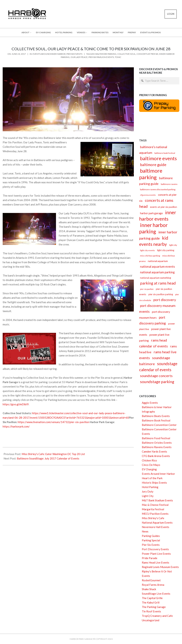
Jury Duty (148, 491)
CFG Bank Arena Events (156, 456)
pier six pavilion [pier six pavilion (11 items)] (147, 289)
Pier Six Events (74, 54)
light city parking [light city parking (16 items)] (166, 250)
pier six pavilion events (101, 57)
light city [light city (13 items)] (173, 245)
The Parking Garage (154, 607)
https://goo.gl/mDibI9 (16, 404)
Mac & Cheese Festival (155, 505)
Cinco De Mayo (151, 465)
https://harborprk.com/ (16, 426)
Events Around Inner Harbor (49, 54)
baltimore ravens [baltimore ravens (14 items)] (169, 184)
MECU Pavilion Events (155, 514)
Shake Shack (149, 589)
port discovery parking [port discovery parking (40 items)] (152, 320)
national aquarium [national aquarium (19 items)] (158, 261)
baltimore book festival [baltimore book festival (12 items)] (165, 153)
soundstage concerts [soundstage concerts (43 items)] (156, 376)
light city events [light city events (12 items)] (147, 250)
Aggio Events (150, 403)
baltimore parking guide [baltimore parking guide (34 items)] (156, 181)
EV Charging (149, 469)
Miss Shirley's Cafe (153, 518)
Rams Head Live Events (156, 562)
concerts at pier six (147, 54)
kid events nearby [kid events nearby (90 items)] (154, 241)
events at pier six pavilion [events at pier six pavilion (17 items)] (164, 207)
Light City (148, 496)
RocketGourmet (151, 580)
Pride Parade (150, 558)
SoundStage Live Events (156, 594)
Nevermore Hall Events (156, 527)
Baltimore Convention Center (159, 425)
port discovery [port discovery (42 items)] (165, 300)
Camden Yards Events (154, 451)
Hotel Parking (150, 487)
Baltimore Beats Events (156, 416)
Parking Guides (151, 536)
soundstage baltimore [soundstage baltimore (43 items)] (155, 361)
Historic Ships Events (154, 483)
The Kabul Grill (151, 602)
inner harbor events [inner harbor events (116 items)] (158, 216)
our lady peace (79, 57)
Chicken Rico (149, 460)
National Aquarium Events (157, 523)
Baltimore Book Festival (156, 420)
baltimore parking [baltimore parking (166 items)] (151, 174)
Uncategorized (151, 620)
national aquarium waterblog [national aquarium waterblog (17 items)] (156, 278)
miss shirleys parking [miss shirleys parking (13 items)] (150, 256)
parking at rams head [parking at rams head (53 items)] (158, 283)
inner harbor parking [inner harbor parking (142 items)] (153, 228)
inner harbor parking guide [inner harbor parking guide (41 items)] (158, 235)
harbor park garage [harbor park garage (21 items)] (151, 213)
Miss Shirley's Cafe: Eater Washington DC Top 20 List (53, 454)
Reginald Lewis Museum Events (160, 567)
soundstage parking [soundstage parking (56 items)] (157, 382)
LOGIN (171, 14)
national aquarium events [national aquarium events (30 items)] (157, 266)
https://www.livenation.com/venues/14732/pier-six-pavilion (53, 422)
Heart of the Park (152, 478)
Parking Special (151, 540)
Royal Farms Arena (153, 585)
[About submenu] (31, 33)
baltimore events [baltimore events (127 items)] (158, 158)
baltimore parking (106, 54)
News (145, 531)
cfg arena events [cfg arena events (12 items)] (148, 195)
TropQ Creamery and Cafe (157, 616)
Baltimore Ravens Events (157, 447)
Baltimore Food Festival (156, 438)
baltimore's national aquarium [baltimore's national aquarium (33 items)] (153, 150)
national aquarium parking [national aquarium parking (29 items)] (157, 272)
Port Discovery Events (155, 549)
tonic (118, 57)
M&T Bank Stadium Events (157, 500)
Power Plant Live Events (156, 554)
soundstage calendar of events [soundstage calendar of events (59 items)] (158, 367)
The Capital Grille (152, 598)
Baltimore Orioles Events (157, 443)
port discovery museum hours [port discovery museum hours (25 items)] (155, 315)
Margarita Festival (153, 509)
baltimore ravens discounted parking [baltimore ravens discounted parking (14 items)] (158, 189)
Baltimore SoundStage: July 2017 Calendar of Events (48, 458)
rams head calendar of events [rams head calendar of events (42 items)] (153, 343)
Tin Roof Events (151, 611)
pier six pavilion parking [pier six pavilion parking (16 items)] (161, 294)
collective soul (126, 54)
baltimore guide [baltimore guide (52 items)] (153, 165)
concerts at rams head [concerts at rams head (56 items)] (156, 203)
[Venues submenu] (86, 33)
